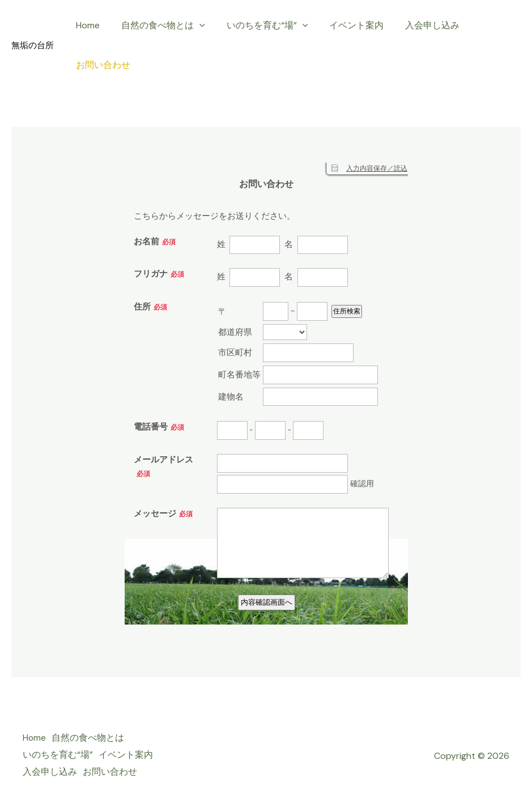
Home (86, 25)
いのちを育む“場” (259, 26)
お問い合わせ (101, 65)
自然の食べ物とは (158, 26)
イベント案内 (344, 25)
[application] (194, 26)
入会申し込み (417, 25)
